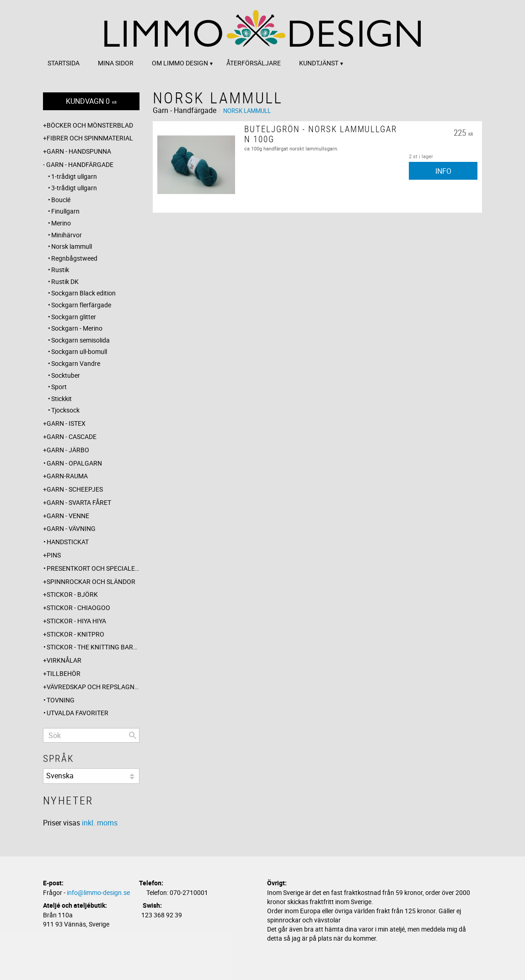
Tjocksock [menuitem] (65, 410)
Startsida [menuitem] (64, 63)
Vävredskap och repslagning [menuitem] (93, 687)
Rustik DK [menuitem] (65, 281)
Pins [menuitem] (54, 555)
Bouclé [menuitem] (61, 200)
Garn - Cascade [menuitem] (72, 436)
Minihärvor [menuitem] (67, 235)
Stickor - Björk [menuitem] (72, 594)
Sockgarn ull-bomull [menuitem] (79, 351)
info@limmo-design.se (98, 892)
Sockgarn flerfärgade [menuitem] (81, 305)
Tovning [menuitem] (61, 700)
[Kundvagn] (91, 101)
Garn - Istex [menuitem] (66, 423)
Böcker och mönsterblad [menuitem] (90, 125)
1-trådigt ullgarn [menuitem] (74, 176)
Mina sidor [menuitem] (116, 63)
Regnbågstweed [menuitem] (74, 258)
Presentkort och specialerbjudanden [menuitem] (93, 568)
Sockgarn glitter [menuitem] (74, 317)
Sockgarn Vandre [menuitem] (76, 363)
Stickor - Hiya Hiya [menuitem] (76, 621)
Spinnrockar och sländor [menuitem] (91, 581)
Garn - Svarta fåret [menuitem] (79, 502)
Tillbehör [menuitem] (64, 673)
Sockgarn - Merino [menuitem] (77, 328)
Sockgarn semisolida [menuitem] (80, 340)
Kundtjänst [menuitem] (319, 63)
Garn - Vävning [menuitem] (71, 528)
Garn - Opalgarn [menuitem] (74, 463)
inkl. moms (100, 823)
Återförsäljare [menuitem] (254, 63)
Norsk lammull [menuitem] (72, 246)
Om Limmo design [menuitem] (180, 63)
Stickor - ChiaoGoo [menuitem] (78, 608)
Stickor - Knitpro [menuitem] (75, 634)
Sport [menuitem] (59, 387)
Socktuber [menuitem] (66, 375)
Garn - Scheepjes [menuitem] (75, 489)
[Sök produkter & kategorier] (91, 735)
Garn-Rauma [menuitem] (67, 476)
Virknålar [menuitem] (64, 660)
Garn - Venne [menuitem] (68, 516)
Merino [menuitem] (61, 223)
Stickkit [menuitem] (62, 399)
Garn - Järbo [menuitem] (68, 450)
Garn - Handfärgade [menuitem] (80, 164)
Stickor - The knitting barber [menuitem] (93, 647)
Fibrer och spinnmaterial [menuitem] (90, 138)
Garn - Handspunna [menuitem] (79, 151)
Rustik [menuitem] (60, 270)
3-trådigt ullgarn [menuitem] (74, 188)
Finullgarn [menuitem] (65, 211)
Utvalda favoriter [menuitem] (78, 713)
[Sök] (133, 735)
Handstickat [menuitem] (68, 542)
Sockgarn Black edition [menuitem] (83, 293)
